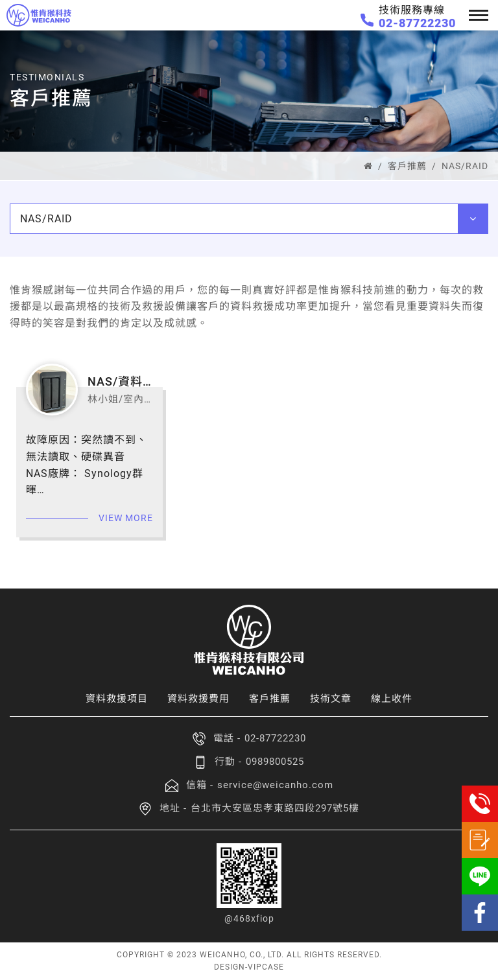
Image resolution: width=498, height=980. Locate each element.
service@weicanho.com (275, 785)
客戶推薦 (407, 166)
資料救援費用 (198, 699)
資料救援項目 (117, 699)
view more (126, 518)
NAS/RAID (465, 166)
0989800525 (275, 762)
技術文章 (331, 699)
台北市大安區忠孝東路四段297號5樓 (275, 808)
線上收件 (392, 699)
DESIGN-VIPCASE (249, 967)
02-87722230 (417, 23)
